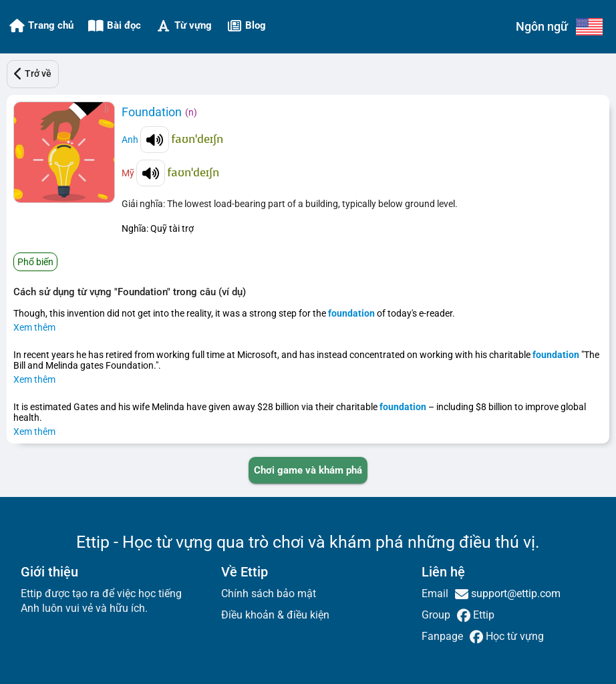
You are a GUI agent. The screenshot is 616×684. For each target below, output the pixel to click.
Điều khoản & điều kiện (275, 615)
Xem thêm (34, 327)
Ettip (482, 615)
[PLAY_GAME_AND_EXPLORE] (308, 470)
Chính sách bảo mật (269, 593)
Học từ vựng (513, 636)
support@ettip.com (514, 593)
